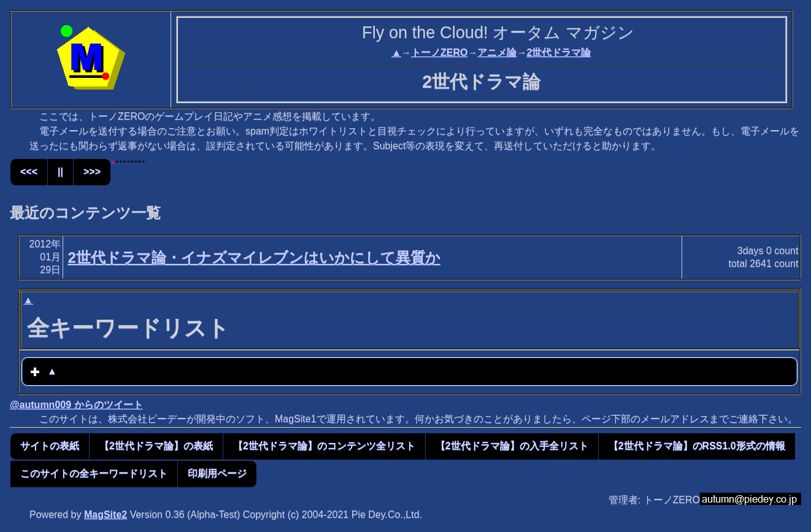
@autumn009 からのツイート (76, 405)
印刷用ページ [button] (217, 473)
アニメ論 (497, 52)
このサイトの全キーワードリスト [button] (94, 473)
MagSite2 (106, 515)
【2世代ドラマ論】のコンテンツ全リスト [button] (324, 446)
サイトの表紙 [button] (50, 446)
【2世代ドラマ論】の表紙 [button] (156, 446)
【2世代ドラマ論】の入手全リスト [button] (512, 446)
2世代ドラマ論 (559, 52)
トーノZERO (439, 52)
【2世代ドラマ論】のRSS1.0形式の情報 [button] (697, 446)
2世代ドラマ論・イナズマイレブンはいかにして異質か (254, 257)
